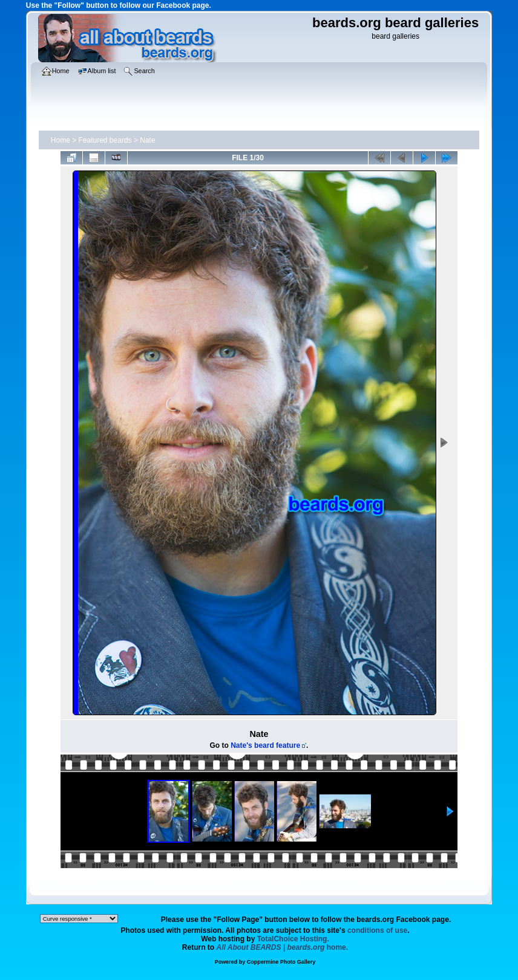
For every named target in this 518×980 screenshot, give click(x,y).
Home (61, 140)
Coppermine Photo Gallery (281, 962)
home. (283, 947)
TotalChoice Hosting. (293, 939)
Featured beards (105, 140)
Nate (147, 140)
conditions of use (377, 930)
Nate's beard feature (265, 745)
